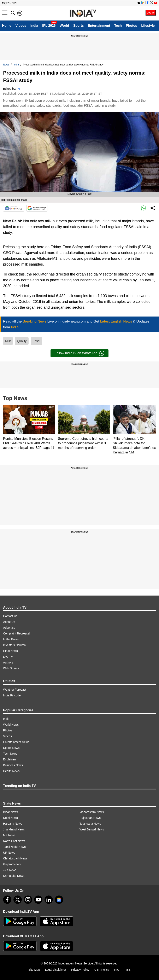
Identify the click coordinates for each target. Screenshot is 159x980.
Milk (8, 341)
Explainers (10, 759)
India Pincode (12, 695)
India (34, 26)
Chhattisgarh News (15, 858)
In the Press (11, 639)
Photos (131, 26)
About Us (9, 622)
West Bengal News (92, 829)
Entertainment (99, 26)
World (64, 26)
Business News (13, 765)
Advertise (9, 628)
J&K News (10, 870)
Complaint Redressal (17, 633)
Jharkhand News (14, 829)
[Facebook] (7, 900)
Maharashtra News (92, 812)
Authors (8, 662)
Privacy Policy (80, 970)
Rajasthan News (90, 818)
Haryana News (13, 824)
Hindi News (10, 651)
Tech (118, 26)
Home (7, 26)
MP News (9, 835)
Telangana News (90, 824)
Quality (22, 341)
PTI (19, 89)
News (6, 65)
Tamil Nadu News (14, 847)
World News (11, 725)
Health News (11, 771)
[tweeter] (18, 900)
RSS (128, 970)
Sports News (11, 748)
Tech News (10, 754)
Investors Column (14, 645)
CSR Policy (102, 970)
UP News (9, 853)
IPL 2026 (49, 26)
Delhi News (10, 818)
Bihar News (11, 812)
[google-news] (59, 900)
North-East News (14, 841)
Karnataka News (14, 876)
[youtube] (38, 900)
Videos (21, 26)
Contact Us (10, 616)
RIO (117, 970)
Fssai (36, 341)
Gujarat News (12, 864)
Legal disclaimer (56, 970)
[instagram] (28, 900)
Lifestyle (148, 26)
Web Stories (11, 668)
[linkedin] (49, 900)
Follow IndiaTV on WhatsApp (79, 353)
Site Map (34, 970)
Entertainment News (16, 742)
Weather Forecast (15, 690)
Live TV (8, 657)
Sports (79, 26)
